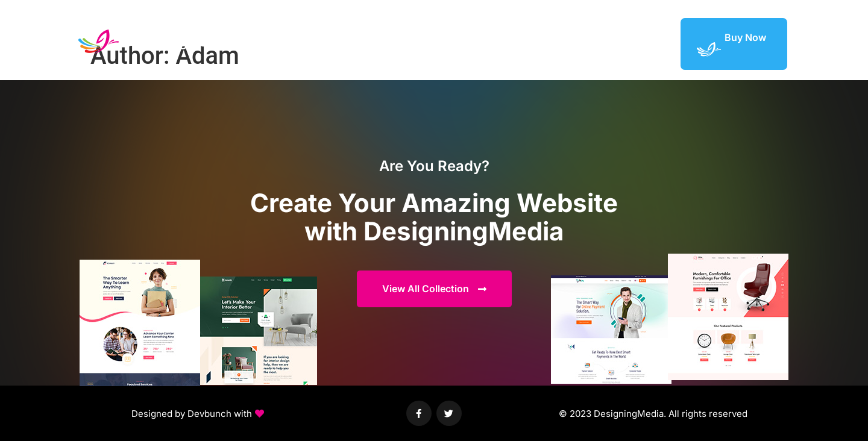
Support (650, 43)
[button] (198, 414)
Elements (545, 43)
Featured (599, 43)
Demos (495, 43)
